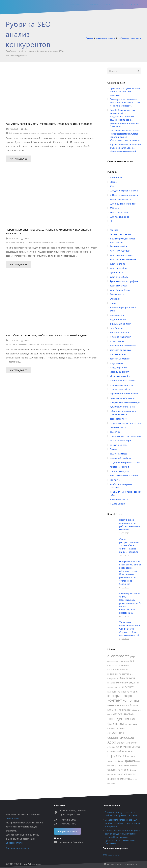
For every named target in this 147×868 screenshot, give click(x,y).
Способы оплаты (14, 843)
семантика (115, 432)
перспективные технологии (124, 393)
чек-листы (115, 480)
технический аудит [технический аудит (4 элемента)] (116, 761)
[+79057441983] (57, 824)
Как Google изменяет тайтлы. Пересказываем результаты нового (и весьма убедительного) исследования (125, 135)
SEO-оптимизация (45, 344)
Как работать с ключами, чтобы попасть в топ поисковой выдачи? (47, 335)
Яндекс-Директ (117, 504)
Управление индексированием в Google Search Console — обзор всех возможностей (125, 148)
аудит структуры (118, 286)
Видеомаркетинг (118, 319)
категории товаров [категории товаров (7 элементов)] (120, 696)
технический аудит (119, 471)
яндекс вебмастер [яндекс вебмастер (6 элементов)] (119, 779)
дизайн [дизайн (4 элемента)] (136, 683)
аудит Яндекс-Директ (121, 290)
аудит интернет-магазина (123, 259)
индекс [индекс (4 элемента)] (118, 687)
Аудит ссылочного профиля (124, 281)
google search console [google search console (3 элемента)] (122, 661)
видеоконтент (117, 315)
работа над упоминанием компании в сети (123, 413)
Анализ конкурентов (42, 133)
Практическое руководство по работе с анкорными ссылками (125, 92)
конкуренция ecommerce (76, 133)
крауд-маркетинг (118, 367)
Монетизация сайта (120, 376)
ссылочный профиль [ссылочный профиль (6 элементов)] (120, 751)
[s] (124, 71)
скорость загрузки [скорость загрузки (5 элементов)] (127, 743)
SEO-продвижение (119, 217)
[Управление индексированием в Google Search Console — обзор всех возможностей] (112, 626)
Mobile (113, 182)
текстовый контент (119, 467)
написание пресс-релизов (123, 380)
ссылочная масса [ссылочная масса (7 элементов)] (128, 747)
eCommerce (14, 242)
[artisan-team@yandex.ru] (57, 842)
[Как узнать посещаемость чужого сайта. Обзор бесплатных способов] (52, 93)
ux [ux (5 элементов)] (119, 665)
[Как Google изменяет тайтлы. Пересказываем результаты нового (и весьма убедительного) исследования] (112, 597)
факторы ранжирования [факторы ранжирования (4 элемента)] (126, 765)
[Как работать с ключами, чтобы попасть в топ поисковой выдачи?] (52, 305)
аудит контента (117, 264)
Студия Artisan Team (30, 864)
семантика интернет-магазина (125, 436)
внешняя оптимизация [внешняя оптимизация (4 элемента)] (118, 683)
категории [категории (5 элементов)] (133, 691)
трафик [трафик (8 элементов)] (130, 760)
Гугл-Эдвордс (117, 328)
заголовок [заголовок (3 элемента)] (111, 687)
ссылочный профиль (120, 458)
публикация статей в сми (123, 407)
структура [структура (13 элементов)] (117, 755)
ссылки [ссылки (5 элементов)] (111, 747)
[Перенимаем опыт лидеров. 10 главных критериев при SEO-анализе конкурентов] (52, 199)
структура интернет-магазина (125, 462)
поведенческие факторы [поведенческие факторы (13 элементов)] (122, 721)
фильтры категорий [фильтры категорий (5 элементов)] (118, 770)
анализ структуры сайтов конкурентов (123, 240)
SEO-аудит (115, 208)
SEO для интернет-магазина (37, 242)
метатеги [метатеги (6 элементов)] (113, 709)
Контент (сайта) (118, 354)
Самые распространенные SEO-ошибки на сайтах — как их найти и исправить (125, 102)
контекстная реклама (121, 350)
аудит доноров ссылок (121, 255)
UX (111, 225)
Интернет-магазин (119, 332)
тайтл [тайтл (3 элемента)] (128, 756)
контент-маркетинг (120, 359)
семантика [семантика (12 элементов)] (117, 732)
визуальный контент (120, 324)
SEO (22, 242)
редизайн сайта (118, 427)
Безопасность (117, 294)
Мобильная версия (119, 372)
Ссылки (113, 449)
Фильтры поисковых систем (124, 475)
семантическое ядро (120, 440)
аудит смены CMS (119, 277)
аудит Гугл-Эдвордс (120, 250)
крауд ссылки (116, 363)
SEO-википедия (111, 855)
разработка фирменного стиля (125, 423)
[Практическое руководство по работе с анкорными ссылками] (112, 523)
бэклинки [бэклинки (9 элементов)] (127, 678)
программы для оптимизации (125, 402)
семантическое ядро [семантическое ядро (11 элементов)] (121, 740)
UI (111, 221)
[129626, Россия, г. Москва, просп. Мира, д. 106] (57, 812)
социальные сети (118, 445)
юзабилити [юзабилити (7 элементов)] (129, 774)
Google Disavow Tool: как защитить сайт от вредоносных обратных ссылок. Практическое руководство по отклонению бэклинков (124, 118)
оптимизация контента (122, 385)
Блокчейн (115, 299)
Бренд (113, 303)
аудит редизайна (118, 268)
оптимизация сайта (120, 389)
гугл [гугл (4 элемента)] (130, 683)
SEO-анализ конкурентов (20, 133)
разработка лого (118, 419)
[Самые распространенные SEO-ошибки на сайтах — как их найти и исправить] (112, 543)
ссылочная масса (118, 454)
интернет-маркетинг (120, 337)
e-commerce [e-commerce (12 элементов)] (119, 656)
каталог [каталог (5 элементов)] (122, 691)
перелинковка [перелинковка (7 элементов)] (124, 714)
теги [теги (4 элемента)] (133, 756)
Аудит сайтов (58, 133)
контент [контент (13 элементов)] (115, 700)
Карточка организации (18, 848)
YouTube (114, 230)
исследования (117, 341)
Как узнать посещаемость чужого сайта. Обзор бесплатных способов (49, 124)
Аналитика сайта (118, 246)
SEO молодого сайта (120, 199)
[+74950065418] (57, 820)
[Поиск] (138, 71)
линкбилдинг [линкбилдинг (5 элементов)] (131, 705)
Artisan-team (12, 818)
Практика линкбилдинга (122, 398)
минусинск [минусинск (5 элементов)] (125, 710)
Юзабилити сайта (119, 499)
